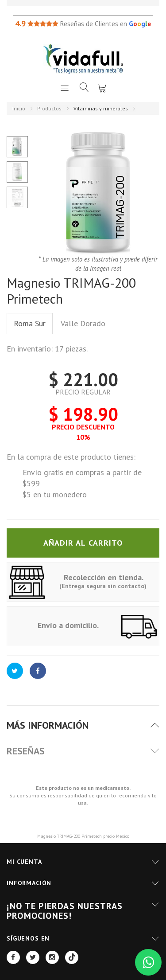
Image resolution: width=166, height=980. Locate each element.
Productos (49, 108)
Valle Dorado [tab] (83, 323)
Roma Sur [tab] (30, 323)
